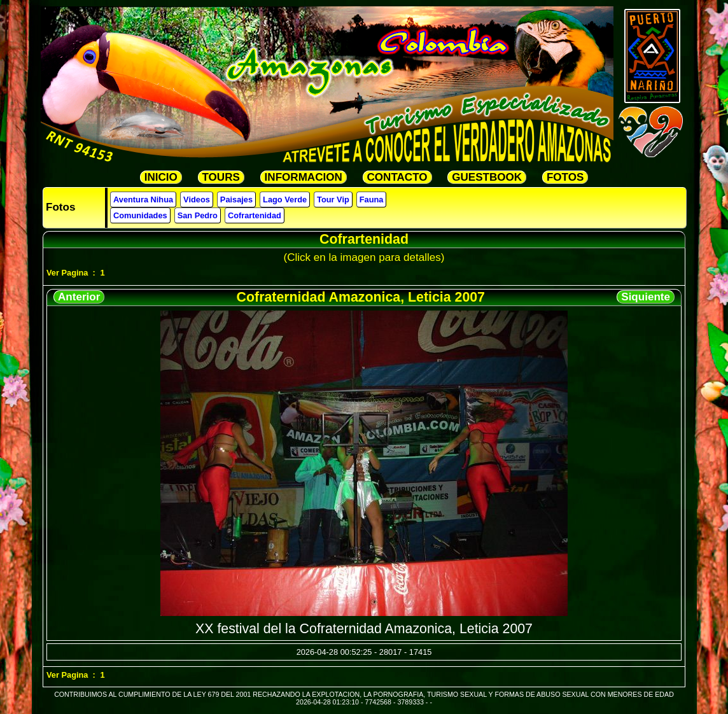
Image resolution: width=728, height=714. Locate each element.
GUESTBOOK (487, 177)
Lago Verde (285, 199)
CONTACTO (397, 177)
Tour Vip (333, 199)
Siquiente (646, 297)
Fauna (372, 199)
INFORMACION (304, 177)
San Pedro (198, 215)
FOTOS (565, 177)
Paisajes (236, 199)
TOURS (221, 177)
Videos (197, 199)
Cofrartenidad (255, 215)
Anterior (79, 297)
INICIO (161, 177)
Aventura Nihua (143, 199)
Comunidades (140, 215)
